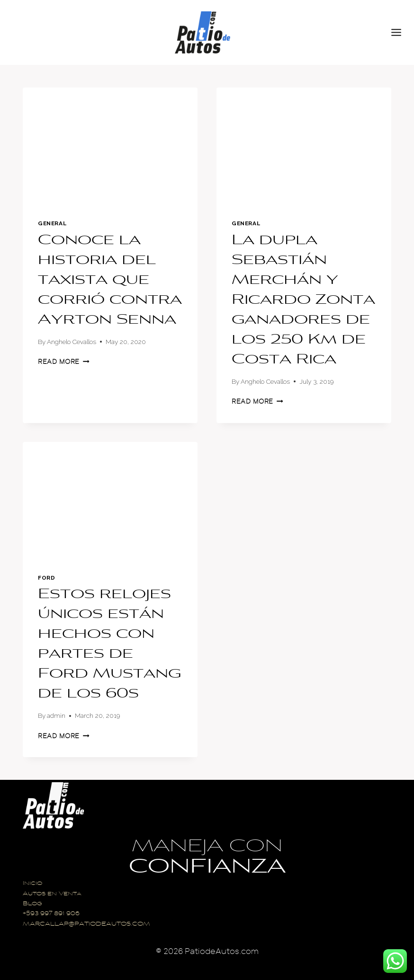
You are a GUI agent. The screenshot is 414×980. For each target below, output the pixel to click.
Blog (32, 904)
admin (56, 715)
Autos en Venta (52, 894)
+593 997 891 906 (51, 914)
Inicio (32, 884)
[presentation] (110, 146)
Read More (64, 362)
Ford (46, 578)
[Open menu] (400, 32)
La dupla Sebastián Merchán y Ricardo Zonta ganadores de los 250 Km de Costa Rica (303, 300)
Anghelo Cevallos (72, 342)
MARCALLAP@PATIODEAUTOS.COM (86, 924)
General (52, 223)
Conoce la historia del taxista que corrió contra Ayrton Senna (110, 281)
